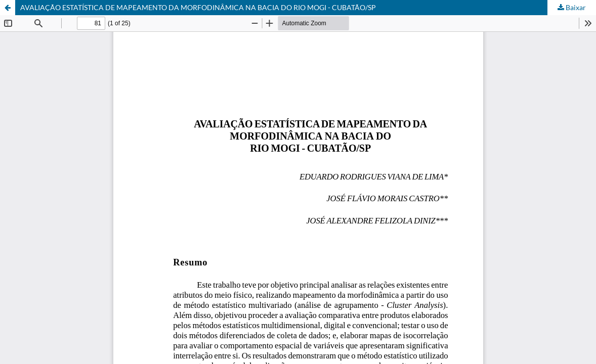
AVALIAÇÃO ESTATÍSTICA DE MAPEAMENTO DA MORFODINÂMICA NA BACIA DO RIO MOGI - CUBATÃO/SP (198, 7)
